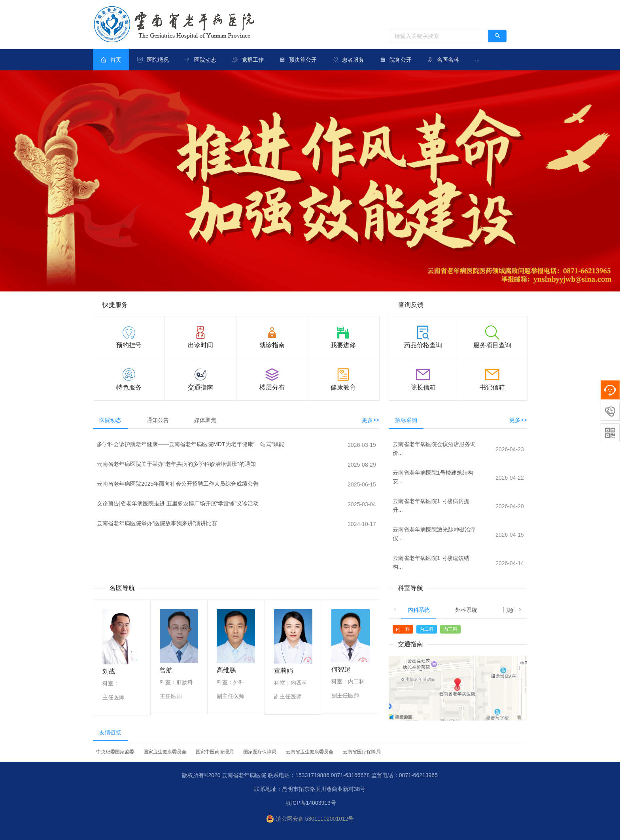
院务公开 (401, 60)
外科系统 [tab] (466, 610)
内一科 (403, 629)
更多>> (370, 420)
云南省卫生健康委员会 (310, 752)
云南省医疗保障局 (362, 752)
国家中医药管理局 (215, 752)
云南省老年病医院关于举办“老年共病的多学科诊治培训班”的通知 (176, 464)
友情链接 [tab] (110, 732)
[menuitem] (111, 60)
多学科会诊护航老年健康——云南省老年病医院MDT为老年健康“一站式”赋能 (191, 444)
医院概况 (158, 60)
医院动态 (205, 60)
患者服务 (353, 60)
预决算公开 (303, 60)
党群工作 (253, 60)
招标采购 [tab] (406, 420)
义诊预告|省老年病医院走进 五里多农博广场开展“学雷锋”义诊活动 (178, 503)
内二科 (427, 629)
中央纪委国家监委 (115, 752)
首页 (111, 60)
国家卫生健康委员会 (165, 752)
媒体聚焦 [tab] (205, 420)
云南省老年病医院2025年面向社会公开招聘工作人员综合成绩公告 (178, 484)
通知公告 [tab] (158, 420)
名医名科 (448, 60)
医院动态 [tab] (110, 420)
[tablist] (236, 420)
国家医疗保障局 (260, 752)
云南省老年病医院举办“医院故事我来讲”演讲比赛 (157, 523)
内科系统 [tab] (419, 610)
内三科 (450, 629)
